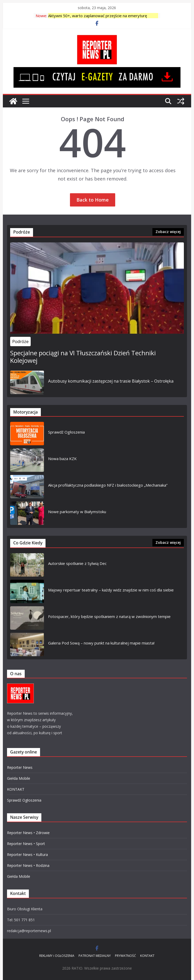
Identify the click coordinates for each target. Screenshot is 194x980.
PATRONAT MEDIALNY (95, 956)
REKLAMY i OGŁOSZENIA (57, 956)
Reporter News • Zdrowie (28, 833)
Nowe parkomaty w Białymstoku (77, 512)
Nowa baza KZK (62, 459)
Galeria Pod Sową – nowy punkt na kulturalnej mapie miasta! (101, 643)
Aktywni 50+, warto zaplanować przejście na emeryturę (98, 16)
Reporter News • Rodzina (28, 865)
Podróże (20, 341)
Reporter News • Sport (26, 844)
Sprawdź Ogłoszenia (66, 432)
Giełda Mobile (19, 778)
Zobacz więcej (168, 232)
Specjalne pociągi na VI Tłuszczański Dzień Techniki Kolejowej (83, 357)
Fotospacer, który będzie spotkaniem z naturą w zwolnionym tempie (109, 616)
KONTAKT (16, 789)
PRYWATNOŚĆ (125, 956)
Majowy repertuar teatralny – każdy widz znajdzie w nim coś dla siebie (111, 590)
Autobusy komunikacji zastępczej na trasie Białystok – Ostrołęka (111, 381)
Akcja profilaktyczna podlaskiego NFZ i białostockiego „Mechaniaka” (108, 485)
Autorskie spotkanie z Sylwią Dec (77, 563)
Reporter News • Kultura (27, 855)
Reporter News (20, 767)
